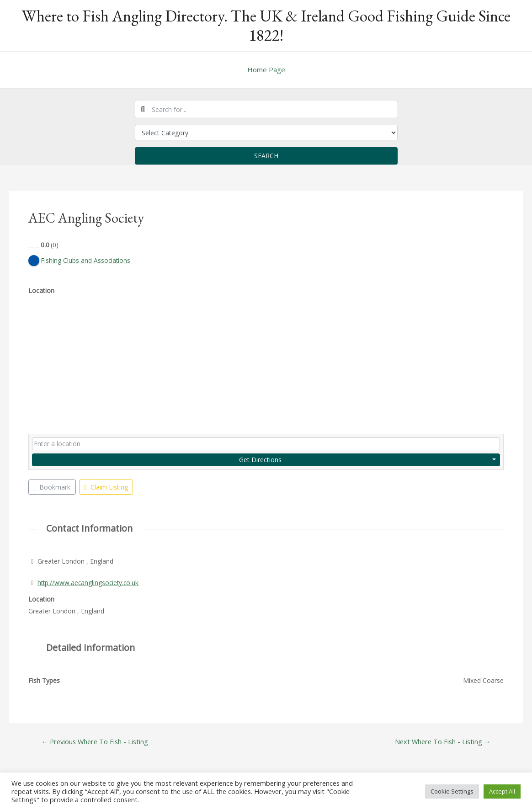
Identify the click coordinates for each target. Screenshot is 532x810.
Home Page (266, 69)
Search (266, 156)
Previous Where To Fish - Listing (96, 742)
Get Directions (260, 460)
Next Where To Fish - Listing (442, 742)
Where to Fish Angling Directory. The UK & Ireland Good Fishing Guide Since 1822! (266, 25)
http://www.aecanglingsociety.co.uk (89, 583)
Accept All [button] (502, 791)
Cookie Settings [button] (452, 791)
